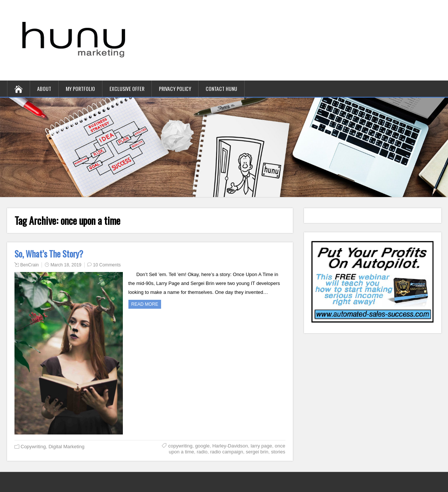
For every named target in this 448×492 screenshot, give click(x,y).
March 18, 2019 (66, 265)
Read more (145, 304)
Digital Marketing (67, 447)
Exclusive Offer (127, 88)
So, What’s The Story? (49, 254)
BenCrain (30, 265)
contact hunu (221, 88)
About (44, 88)
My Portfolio (80, 88)
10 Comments (107, 265)
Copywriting (33, 447)
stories (278, 452)
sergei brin (257, 452)
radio (202, 452)
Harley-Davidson (230, 446)
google (202, 446)
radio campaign (227, 452)
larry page (261, 446)
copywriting (180, 446)
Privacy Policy (175, 88)
